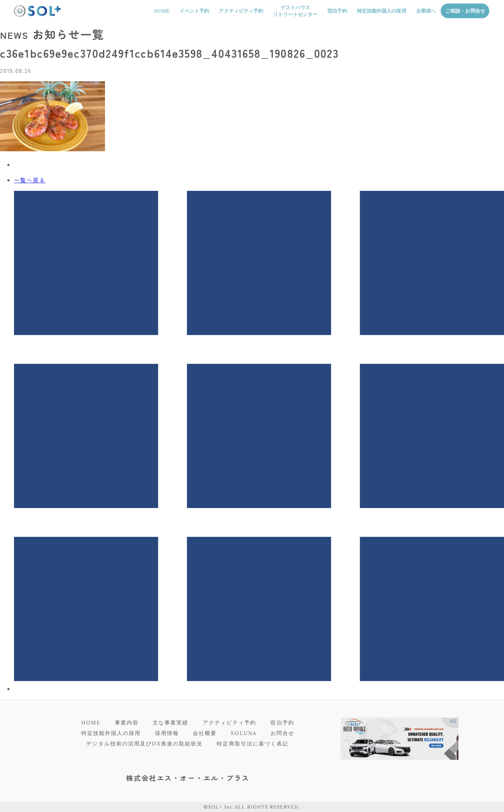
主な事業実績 (171, 723)
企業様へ (426, 11)
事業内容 (127, 723)
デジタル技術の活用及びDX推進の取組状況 (144, 744)
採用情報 (167, 733)
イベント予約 (194, 11)
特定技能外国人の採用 (382, 11)
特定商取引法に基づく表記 (253, 744)
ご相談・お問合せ (465, 11)
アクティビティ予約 (241, 11)
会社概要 (205, 733)
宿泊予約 (337, 11)
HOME (162, 11)
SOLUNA (244, 733)
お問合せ (282, 733)
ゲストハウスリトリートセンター (295, 11)
